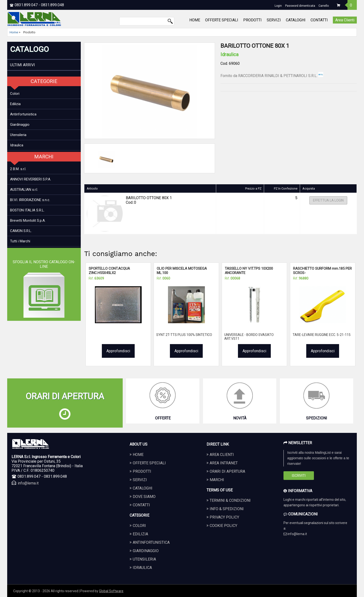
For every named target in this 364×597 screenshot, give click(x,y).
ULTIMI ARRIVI (23, 65)
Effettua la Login (328, 200)
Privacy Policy (224, 517)
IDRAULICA (142, 568)
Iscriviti (299, 476)
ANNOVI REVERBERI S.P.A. (31, 179)
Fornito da (272, 76)
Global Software (111, 591)
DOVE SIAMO (144, 497)
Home (14, 32)
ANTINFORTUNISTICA (151, 542)
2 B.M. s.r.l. (18, 169)
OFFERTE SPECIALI (222, 20)
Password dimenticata (300, 6)
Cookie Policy (223, 526)
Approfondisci (118, 351)
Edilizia (15, 104)
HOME (195, 20)
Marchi (217, 480)
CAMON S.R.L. (21, 231)
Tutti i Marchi (20, 241)
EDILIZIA (140, 534)
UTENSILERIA (144, 559)
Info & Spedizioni (227, 509)
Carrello (324, 6)
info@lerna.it (28, 483)
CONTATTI (319, 20)
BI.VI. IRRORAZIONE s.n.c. (30, 200)
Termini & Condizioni (230, 500)
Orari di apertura (227, 471)
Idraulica (17, 145)
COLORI (139, 526)
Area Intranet (224, 463)
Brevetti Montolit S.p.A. (28, 221)
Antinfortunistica (23, 114)
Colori (15, 94)
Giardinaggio (20, 125)
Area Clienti (345, 20)
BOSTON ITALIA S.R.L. (27, 210)
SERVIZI (274, 20)
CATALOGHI (296, 20)
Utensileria (18, 135)
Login (278, 6)
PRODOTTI (252, 20)
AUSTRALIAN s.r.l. (24, 190)
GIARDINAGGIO (146, 551)
